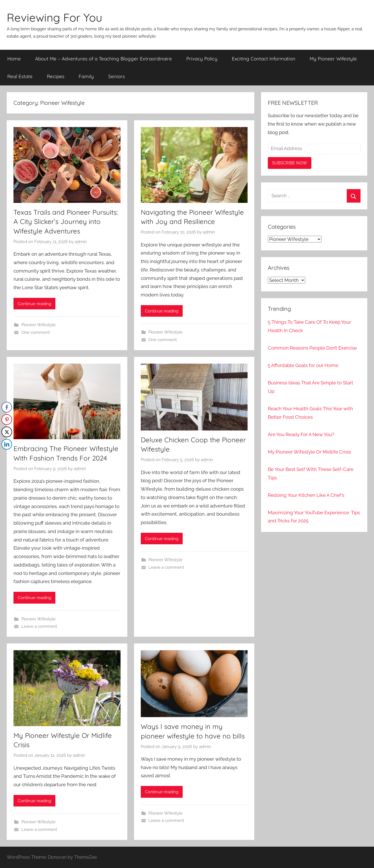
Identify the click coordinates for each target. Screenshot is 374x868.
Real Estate (20, 76)
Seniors (116, 76)
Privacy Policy (202, 59)
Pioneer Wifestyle (38, 325)
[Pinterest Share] (7, 420)
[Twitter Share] (7, 432)
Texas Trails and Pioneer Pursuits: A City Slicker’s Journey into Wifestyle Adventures (66, 222)
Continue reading (34, 304)
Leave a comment (39, 626)
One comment (36, 332)
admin (81, 242)
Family (86, 76)
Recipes (56, 76)
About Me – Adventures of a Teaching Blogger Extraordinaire (104, 59)
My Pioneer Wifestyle (333, 59)
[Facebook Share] (7, 407)
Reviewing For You (55, 17)
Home (14, 59)
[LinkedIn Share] (7, 444)
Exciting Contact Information (264, 59)
